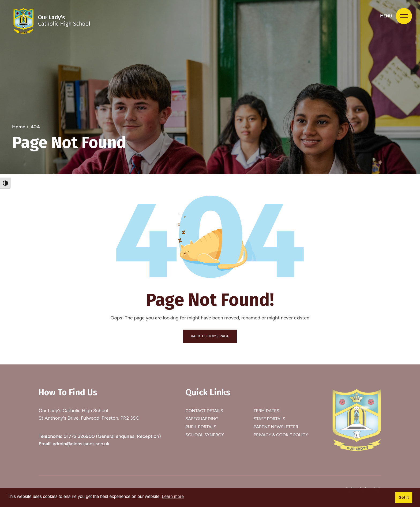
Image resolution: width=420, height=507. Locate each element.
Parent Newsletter (276, 427)
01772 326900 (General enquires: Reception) (112, 436)
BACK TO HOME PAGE (210, 336)
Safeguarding (202, 419)
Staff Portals (269, 419)
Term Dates (267, 411)
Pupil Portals (201, 427)
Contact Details (204, 411)
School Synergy (205, 435)
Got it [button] (404, 497)
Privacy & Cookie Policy (281, 435)
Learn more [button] (173, 496)
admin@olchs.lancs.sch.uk (81, 444)
